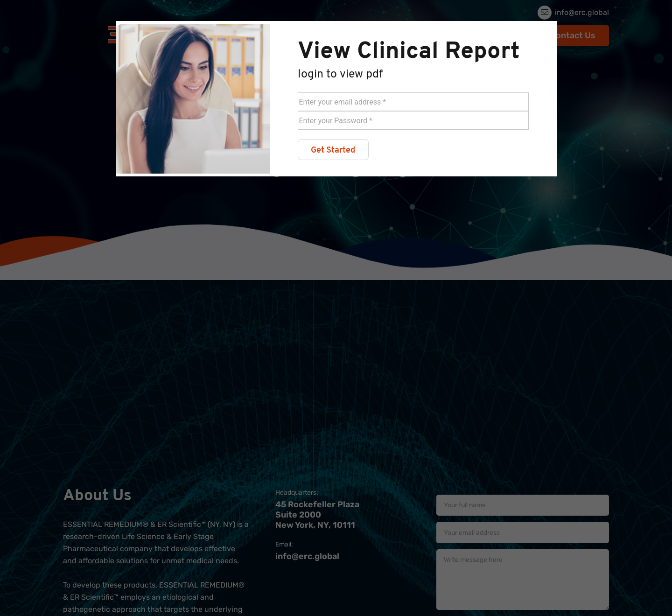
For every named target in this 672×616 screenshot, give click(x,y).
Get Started (333, 150)
